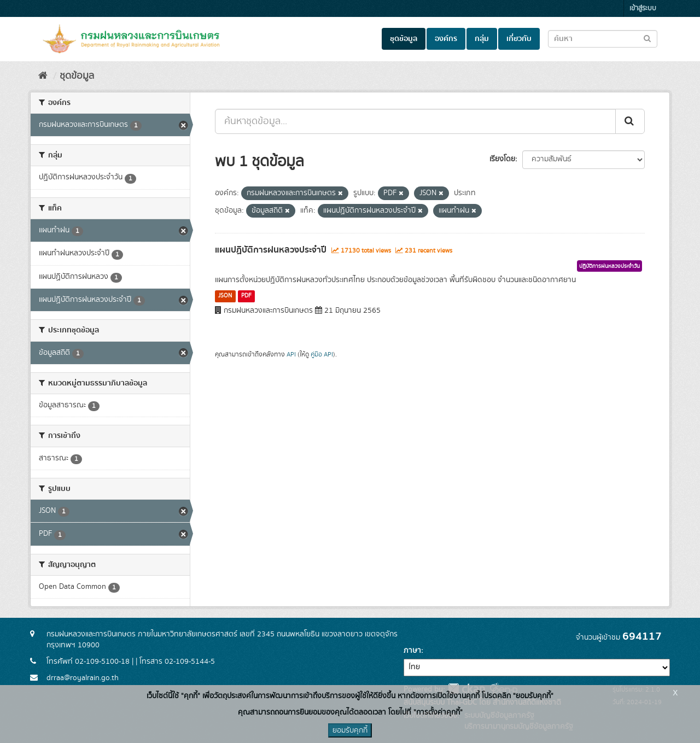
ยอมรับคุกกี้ (350, 730)
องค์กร (446, 39)
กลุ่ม (482, 39)
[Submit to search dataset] (647, 38)
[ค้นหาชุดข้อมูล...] (415, 121)
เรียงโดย (502, 159)
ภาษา (412, 651)
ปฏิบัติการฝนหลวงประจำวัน (609, 266)
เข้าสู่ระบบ (643, 8)
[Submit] (630, 121)
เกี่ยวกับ (519, 39)
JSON (225, 296)
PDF (246, 296)
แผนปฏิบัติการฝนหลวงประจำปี (271, 250)
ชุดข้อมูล (404, 39)
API (291, 355)
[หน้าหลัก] (43, 76)
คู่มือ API (322, 355)
